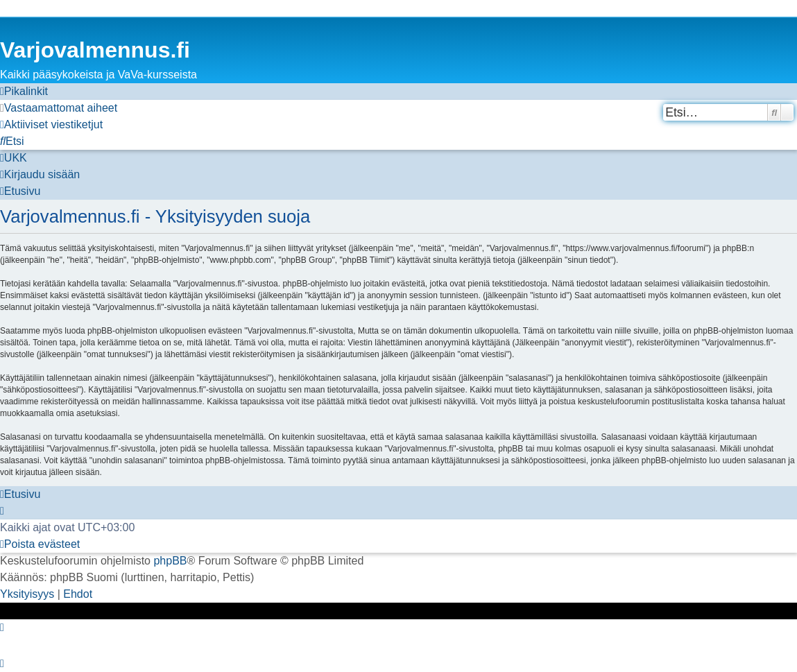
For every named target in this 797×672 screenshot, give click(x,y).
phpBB (170, 561)
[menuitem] (59, 108)
